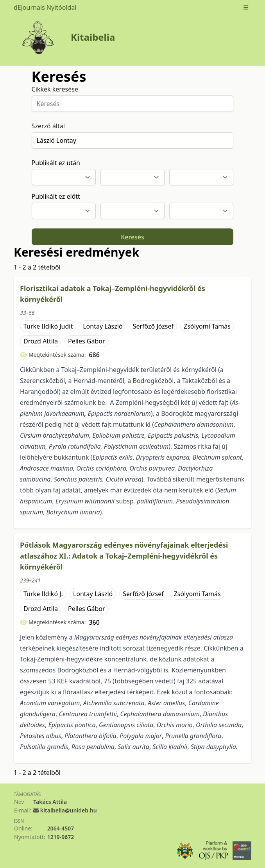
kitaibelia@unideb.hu (69, 810)
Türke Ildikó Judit (48, 326)
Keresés (132, 237)
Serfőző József (153, 326)
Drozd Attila (41, 341)
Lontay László (103, 326)
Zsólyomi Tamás (207, 326)
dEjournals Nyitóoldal (45, 7)
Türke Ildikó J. (43, 594)
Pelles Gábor (87, 341)
